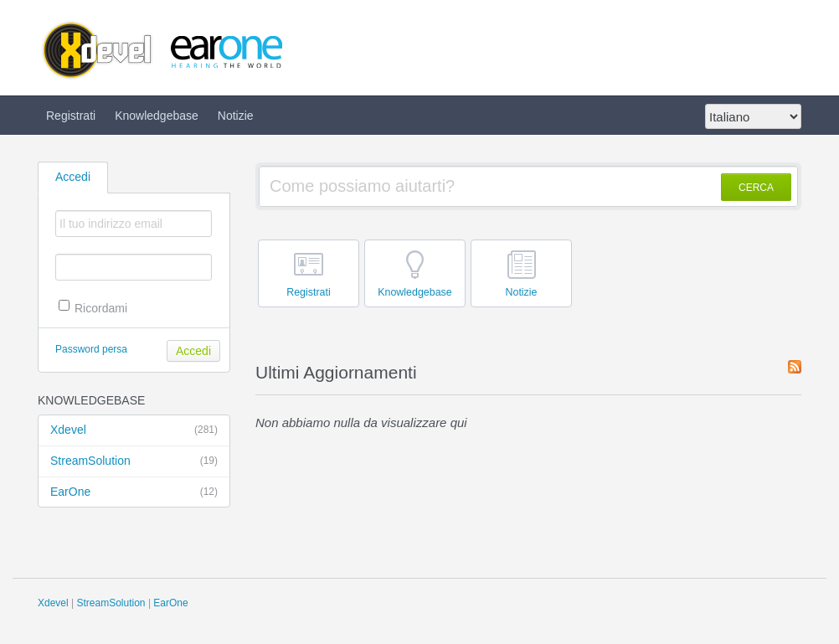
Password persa (91, 349)
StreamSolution (134, 461)
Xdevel (134, 430)
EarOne (134, 492)
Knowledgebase (157, 116)
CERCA (756, 188)
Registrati (71, 116)
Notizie (236, 116)
